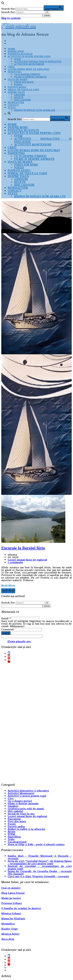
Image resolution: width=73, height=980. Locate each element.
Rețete (19, 98)
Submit (6, 633)
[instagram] (9, 657)
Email (6, 619)
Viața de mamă (17, 80)
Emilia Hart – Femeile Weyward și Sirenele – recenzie (40, 858)
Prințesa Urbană (12, 904)
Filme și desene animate (30, 77)
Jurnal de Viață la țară (23, 90)
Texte (13, 194)
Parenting (15, 72)
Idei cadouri (22, 100)
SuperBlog (14, 837)
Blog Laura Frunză (13, 893)
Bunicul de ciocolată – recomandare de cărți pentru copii (40, 868)
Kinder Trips (9, 929)
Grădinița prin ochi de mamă (26, 809)
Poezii (18, 85)
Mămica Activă (10, 934)
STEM (17, 59)
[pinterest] (9, 660)
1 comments (15, 563)
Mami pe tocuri (11, 898)
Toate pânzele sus (19, 26)
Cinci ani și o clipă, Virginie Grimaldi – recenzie (38, 877)
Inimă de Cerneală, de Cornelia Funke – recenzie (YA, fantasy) (40, 873)
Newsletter (16, 103)
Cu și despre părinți (27, 75)
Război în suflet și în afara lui (35, 111)
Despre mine (16, 52)
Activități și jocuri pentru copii (29, 57)
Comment (7, 630)
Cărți (11, 67)
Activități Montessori (29, 64)
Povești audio (17, 87)
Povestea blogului (20, 54)
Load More (8, 591)
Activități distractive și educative (38, 62)
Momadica (8, 924)
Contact (13, 105)
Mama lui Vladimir (13, 919)
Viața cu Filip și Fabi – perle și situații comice (36, 845)
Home (11, 49)
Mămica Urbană (11, 914)
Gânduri (20, 95)
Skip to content (11, 19)
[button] (3, 4)
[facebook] (9, 654)
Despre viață (16, 93)
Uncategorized (17, 842)
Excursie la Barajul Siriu (23, 549)
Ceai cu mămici (11, 888)
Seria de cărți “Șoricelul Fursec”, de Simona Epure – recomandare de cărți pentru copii (40, 863)
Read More (8, 586)
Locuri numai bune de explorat (29, 70)
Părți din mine (24, 82)
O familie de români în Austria (21, 909)
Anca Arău (8, 939)
